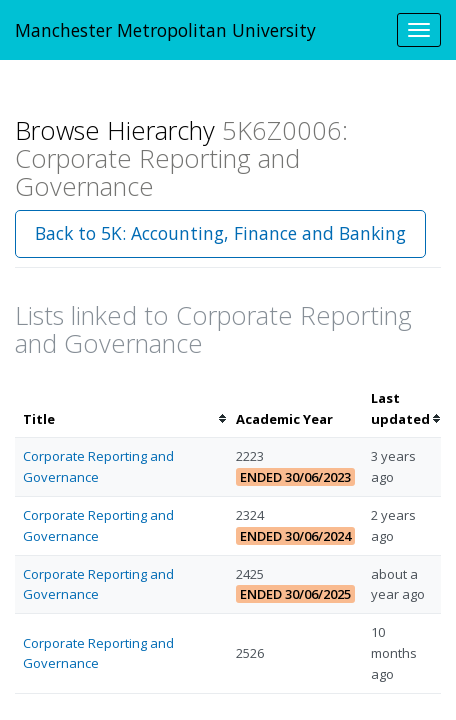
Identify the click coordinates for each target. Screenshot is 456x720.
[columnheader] (121, 409)
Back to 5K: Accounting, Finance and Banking (220, 233)
